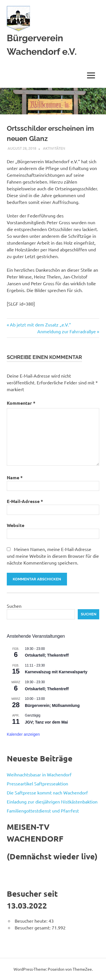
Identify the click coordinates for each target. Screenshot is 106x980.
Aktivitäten (54, 148)
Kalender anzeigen (23, 734)
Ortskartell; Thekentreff (47, 655)
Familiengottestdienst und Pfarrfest (43, 811)
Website (16, 525)
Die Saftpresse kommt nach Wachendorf (47, 792)
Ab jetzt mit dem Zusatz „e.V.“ (40, 325)
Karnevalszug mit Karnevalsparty (56, 672)
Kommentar (21, 403)
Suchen (14, 606)
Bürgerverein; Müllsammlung (52, 705)
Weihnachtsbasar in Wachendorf (39, 774)
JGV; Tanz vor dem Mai (46, 722)
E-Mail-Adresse (25, 501)
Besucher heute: (32, 921)
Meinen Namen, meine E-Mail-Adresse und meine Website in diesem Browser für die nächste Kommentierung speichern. (53, 556)
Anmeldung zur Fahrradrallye (67, 331)
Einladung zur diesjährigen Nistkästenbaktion (52, 802)
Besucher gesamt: (33, 927)
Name (15, 477)
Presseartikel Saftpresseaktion (37, 783)
